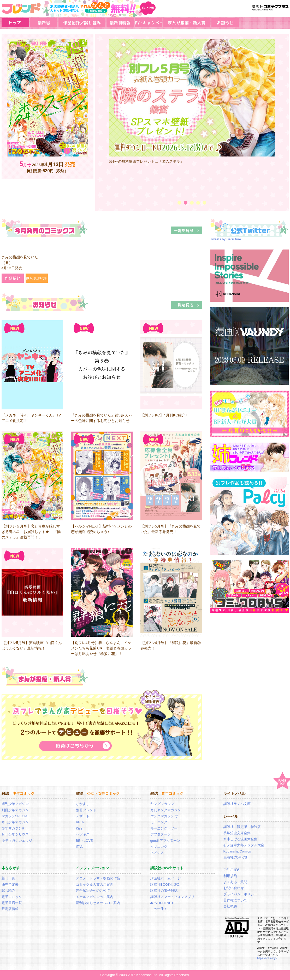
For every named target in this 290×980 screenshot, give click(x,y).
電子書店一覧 (12, 903)
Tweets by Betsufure (226, 239)
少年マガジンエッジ (17, 841)
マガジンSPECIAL (16, 816)
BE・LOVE (84, 841)
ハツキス (83, 834)
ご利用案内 (232, 870)
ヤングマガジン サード (168, 816)
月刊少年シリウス (15, 834)
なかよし (83, 804)
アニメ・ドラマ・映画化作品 (98, 878)
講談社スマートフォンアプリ (172, 897)
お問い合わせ (234, 888)
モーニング (159, 822)
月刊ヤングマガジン (166, 810)
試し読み (8, 891)
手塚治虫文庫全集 (237, 833)
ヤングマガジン (162, 804)
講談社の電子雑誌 (164, 891)
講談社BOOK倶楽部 (165, 885)
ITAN (80, 847)
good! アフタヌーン (165, 841)
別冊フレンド (86, 810)
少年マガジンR (13, 828)
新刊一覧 (8, 878)
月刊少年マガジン (15, 822)
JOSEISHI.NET (162, 903)
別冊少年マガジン (15, 810)
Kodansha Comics (237, 851)
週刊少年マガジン (15, 804)
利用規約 (230, 876)
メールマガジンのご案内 (95, 897)
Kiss (79, 828)
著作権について (235, 900)
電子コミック (12, 897)
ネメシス (157, 853)
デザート (83, 816)
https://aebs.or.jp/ (267, 958)
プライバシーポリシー (240, 894)
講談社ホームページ (166, 878)
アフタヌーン (161, 834)
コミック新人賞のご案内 (95, 885)
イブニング (159, 847)
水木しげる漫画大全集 (240, 839)
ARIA (80, 822)
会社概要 (230, 906)
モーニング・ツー (164, 828)
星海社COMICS (235, 857)
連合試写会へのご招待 (93, 891)
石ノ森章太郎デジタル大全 (244, 845)
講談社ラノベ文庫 (237, 804)
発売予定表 (10, 885)
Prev (102, 117)
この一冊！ (159, 909)
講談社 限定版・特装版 (242, 827)
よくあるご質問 (235, 882)
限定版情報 (10, 909)
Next (282, 117)
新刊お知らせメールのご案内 (98, 903)
